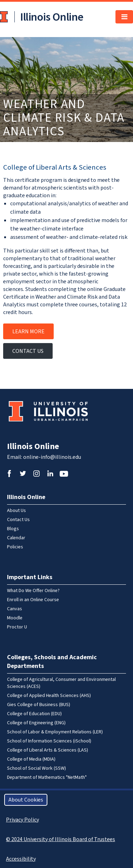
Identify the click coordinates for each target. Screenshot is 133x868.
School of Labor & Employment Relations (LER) (55, 732)
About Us (16, 511)
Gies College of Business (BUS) (39, 705)
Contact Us (28, 351)
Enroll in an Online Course (33, 600)
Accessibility (21, 859)
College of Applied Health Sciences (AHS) (49, 696)
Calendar (16, 538)
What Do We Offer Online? (33, 591)
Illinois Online (33, 446)
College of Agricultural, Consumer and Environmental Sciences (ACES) (61, 683)
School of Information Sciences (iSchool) (49, 741)
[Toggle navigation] (124, 17)
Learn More (28, 332)
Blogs (13, 529)
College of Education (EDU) (34, 714)
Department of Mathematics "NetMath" (47, 777)
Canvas (15, 609)
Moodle (15, 618)
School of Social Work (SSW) (36, 768)
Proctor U (17, 627)
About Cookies (26, 800)
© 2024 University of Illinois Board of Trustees (61, 839)
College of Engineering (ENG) (36, 723)
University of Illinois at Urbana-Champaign (5, 17)
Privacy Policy (22, 820)
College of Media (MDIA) (31, 759)
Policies (15, 547)
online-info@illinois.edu (52, 457)
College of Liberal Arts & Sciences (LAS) (48, 750)
